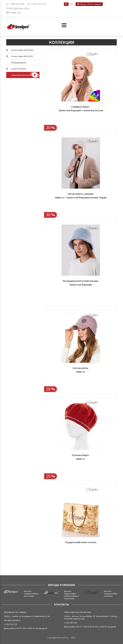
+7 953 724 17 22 (37, 4)
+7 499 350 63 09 (15, 4)
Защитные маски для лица (25, 75)
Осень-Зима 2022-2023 (20, 56)
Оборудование (19, 62)
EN (71, 4)
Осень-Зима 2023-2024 (20, 50)
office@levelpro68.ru (18, 8)
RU (66, 4)
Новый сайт (14, 13)
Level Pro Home (16, 69)
